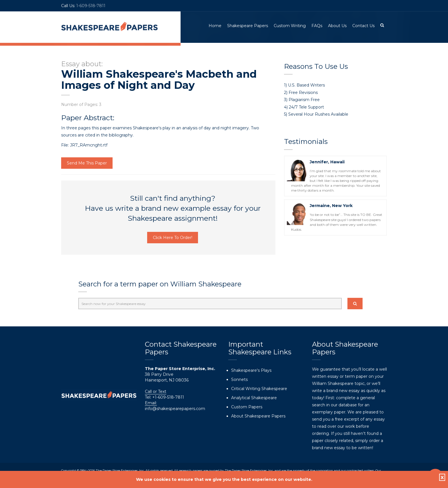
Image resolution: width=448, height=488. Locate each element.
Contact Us (363, 26)
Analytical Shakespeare (254, 398)
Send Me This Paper (87, 163)
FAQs (317, 26)
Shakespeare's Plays (251, 370)
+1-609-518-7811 (168, 397)
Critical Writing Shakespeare (259, 389)
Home (215, 26)
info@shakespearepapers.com (175, 409)
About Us (337, 26)
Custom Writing (290, 26)
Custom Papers (247, 407)
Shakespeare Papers (248, 26)
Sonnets (239, 379)
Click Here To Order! (173, 238)
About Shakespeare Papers (258, 416)
